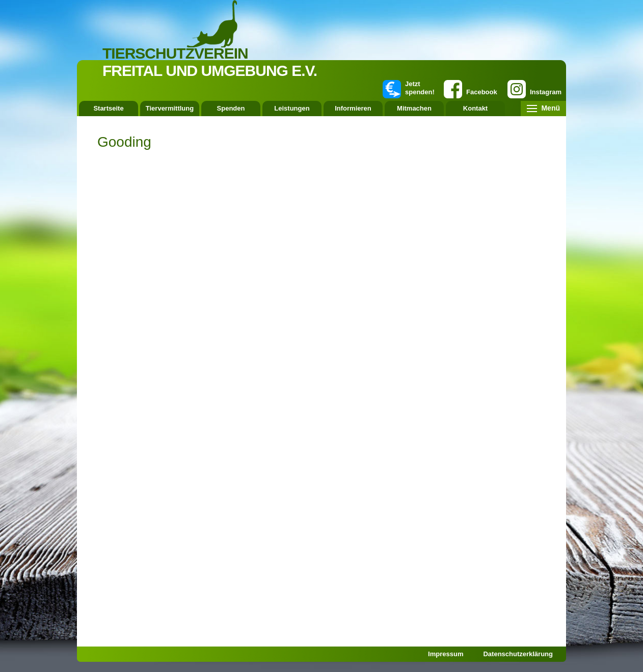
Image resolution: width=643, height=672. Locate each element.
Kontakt (475, 108)
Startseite (108, 108)
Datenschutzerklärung (518, 654)
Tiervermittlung (170, 108)
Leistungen (292, 108)
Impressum (446, 654)
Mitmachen (414, 108)
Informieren (353, 108)
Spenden (231, 108)
